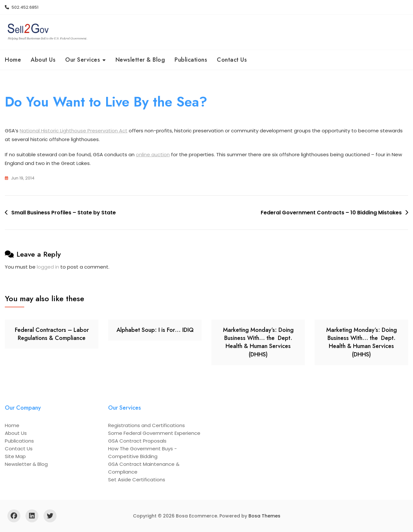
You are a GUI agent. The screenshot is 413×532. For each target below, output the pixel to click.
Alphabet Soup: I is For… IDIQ (155, 330)
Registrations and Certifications (146, 425)
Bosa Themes (264, 516)
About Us (43, 60)
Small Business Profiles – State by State (64, 213)
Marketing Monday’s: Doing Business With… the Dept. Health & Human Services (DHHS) (258, 342)
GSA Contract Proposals (137, 441)
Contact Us (232, 60)
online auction (153, 154)
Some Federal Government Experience (154, 433)
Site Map (15, 456)
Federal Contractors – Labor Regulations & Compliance (52, 334)
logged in (48, 267)
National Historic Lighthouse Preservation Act (74, 131)
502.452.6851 (22, 7)
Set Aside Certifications (137, 480)
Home (13, 60)
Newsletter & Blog (140, 60)
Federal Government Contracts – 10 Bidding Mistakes (331, 213)
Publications (191, 60)
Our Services (83, 60)
